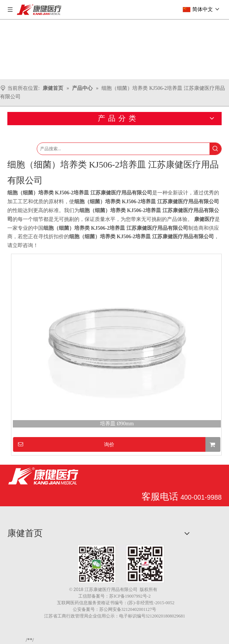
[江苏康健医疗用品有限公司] (43, 476)
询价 (64, 444)
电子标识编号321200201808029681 (152, 616)
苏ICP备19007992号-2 (130, 596)
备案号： (100, 596)
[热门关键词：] (215, 149)
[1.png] (121, 564)
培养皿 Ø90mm (117, 424)
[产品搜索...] (123, 149)
